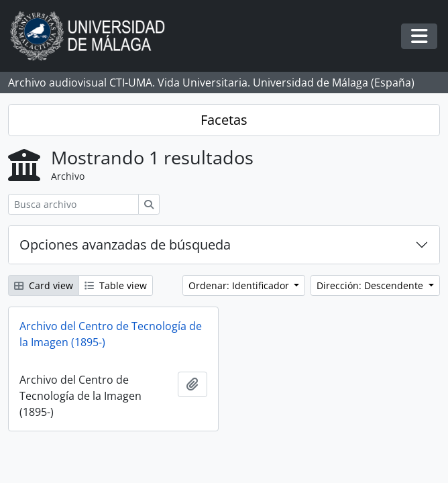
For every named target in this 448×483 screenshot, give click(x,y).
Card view (44, 285)
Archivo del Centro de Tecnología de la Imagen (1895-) (111, 334)
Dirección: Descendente (371, 285)
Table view (116, 285)
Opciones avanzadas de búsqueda (125, 245)
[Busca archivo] (73, 204)
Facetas (224, 120)
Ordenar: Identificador (240, 285)
